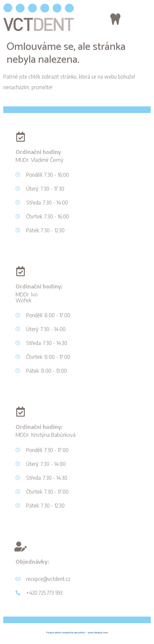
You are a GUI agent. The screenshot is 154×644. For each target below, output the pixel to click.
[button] (116, 19)
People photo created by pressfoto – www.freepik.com (77, 633)
